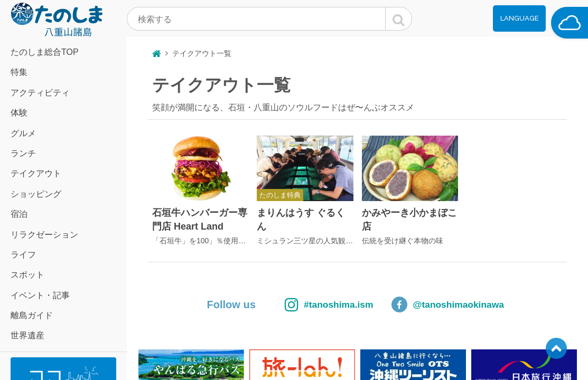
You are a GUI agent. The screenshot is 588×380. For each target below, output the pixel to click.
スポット (27, 275)
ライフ (23, 255)
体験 (19, 113)
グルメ (23, 133)
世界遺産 (27, 335)
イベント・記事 (40, 295)
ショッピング (36, 194)
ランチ (23, 153)
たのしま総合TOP (45, 52)
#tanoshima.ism (307, 305)
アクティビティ (40, 93)
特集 (19, 72)
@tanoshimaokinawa (466, 305)
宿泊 (19, 214)
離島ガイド (32, 315)
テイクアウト (36, 173)
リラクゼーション (44, 235)
